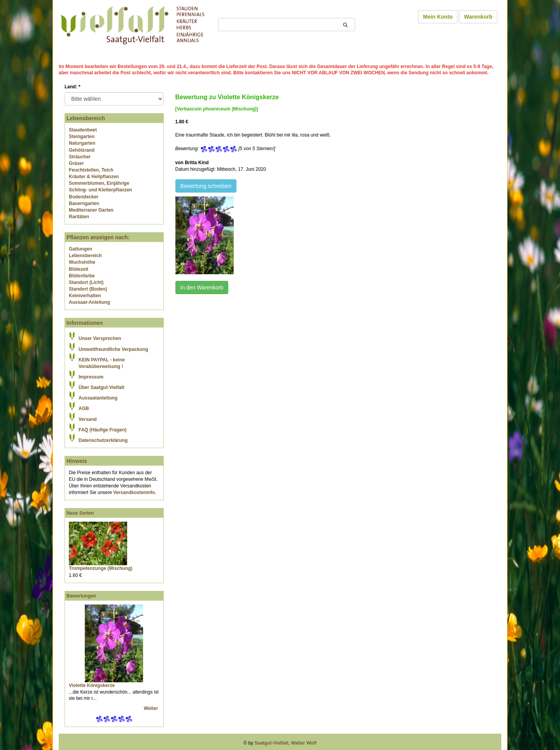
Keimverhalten (85, 296)
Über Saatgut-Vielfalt (101, 387)
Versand (88, 419)
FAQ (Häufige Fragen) (102, 430)
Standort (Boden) (88, 289)
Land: (73, 87)
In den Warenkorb (202, 287)
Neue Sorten (80, 513)
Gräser (76, 163)
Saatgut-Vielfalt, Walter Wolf (286, 743)
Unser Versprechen (100, 338)
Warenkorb (478, 17)
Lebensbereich (85, 256)
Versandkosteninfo (134, 492)
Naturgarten (82, 143)
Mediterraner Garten (91, 210)
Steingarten (82, 137)
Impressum (91, 377)
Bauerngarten (84, 203)
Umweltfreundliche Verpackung (113, 349)
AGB (84, 408)
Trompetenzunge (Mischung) (101, 568)
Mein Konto (438, 17)
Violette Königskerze (92, 685)
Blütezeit (79, 269)
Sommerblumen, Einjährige (99, 183)
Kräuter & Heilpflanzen (94, 177)
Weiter (152, 708)
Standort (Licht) (86, 282)
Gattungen (80, 249)
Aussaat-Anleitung (89, 302)
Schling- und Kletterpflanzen (101, 190)
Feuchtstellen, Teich (91, 170)
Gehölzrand (82, 150)
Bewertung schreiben (206, 186)
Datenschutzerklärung (103, 440)
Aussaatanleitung (98, 398)
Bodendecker (84, 197)
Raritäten (79, 217)
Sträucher (80, 157)
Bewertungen (81, 596)
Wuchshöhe (82, 262)
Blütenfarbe (82, 276)
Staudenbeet (83, 130)
